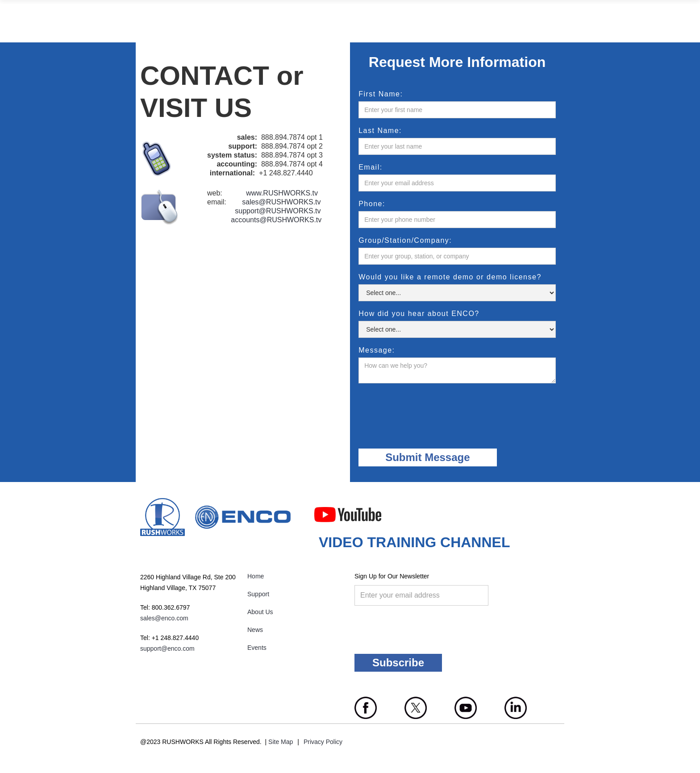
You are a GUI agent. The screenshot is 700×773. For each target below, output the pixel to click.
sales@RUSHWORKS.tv (281, 202)
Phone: (372, 204)
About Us (260, 612)
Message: (377, 350)
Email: (370, 167)
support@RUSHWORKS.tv (278, 211)
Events (257, 648)
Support (258, 594)
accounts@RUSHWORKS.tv (276, 220)
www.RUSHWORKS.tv (282, 193)
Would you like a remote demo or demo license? (450, 277)
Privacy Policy (323, 742)
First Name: (381, 94)
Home (256, 576)
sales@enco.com (164, 618)
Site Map (281, 742)
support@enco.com (167, 648)
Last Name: (380, 131)
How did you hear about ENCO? (419, 314)
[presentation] (426, 410)
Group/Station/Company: (405, 241)
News (255, 630)
